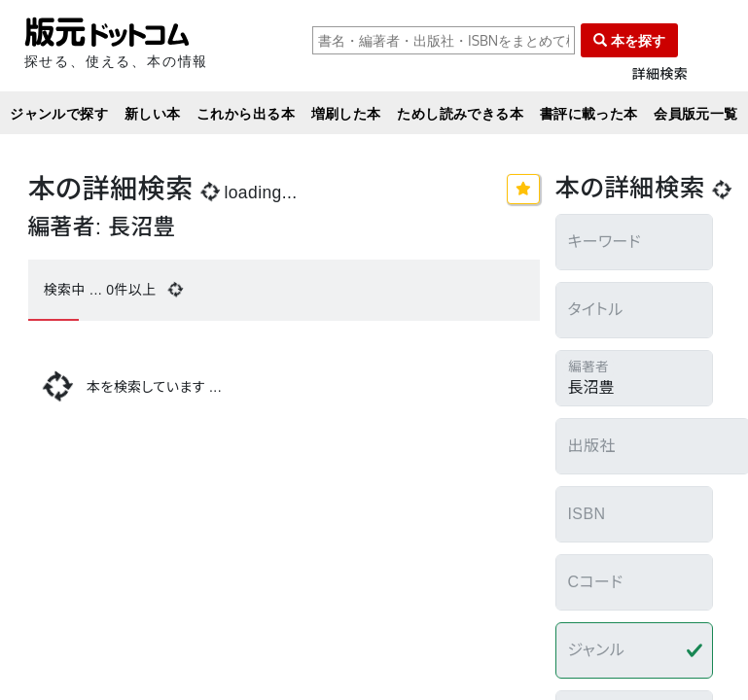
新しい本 (153, 113)
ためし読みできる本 (460, 113)
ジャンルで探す (59, 113)
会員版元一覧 (696, 113)
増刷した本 (346, 113)
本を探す (629, 40)
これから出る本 (246, 113)
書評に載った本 (589, 113)
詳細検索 (660, 74)
